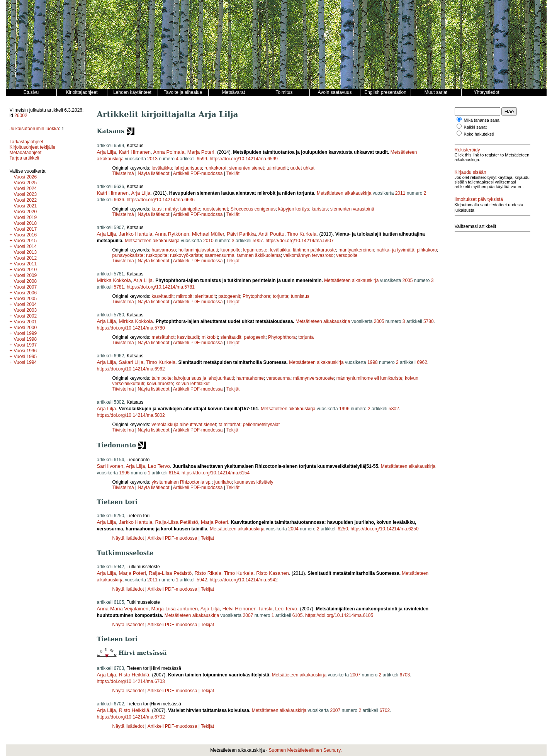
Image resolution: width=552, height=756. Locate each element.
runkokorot (215, 168)
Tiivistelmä (123, 173)
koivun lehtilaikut (193, 384)
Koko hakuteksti (479, 134)
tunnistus (300, 296)
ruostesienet (215, 209)
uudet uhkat (302, 168)
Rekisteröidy (467, 150)
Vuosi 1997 (25, 345)
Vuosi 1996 (25, 351)
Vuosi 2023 (25, 194)
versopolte (347, 255)
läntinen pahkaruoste (314, 250)
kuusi (157, 209)
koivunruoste (160, 384)
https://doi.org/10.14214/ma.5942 (244, 580)
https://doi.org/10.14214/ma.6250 (385, 529)
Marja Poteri (201, 152)
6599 (202, 159)
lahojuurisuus (188, 168)
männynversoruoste (313, 378)
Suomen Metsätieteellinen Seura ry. (305, 750)
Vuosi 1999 (25, 333)
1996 (344, 409)
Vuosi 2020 (25, 212)
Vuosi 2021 (25, 206)
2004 (293, 529)
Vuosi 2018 (25, 223)
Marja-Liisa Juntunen (174, 609)
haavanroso (164, 250)
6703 (405, 675)
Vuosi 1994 (25, 362)
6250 (343, 529)
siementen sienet (247, 168)
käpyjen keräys (294, 209)
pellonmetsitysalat (261, 425)
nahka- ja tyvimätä (395, 250)
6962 (422, 362)
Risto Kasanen (273, 573)
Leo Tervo (159, 466)
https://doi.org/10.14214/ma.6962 (131, 369)
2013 (152, 159)
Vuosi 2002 (25, 316)
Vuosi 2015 (25, 241)
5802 (394, 409)
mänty (171, 209)
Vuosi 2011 (25, 264)
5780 (429, 321)
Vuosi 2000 (25, 328)
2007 (248, 615)
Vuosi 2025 (25, 183)
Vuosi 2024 (25, 189)
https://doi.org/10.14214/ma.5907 (299, 241)
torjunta (280, 296)
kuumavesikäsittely (254, 482)
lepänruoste (255, 250)
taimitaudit (277, 168)
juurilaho (223, 482)
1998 (373, 362)
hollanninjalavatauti (198, 250)
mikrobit (184, 296)
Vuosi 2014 (25, 246)
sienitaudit (206, 296)
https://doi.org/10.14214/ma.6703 (131, 681)
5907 (258, 241)
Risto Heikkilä (134, 675)
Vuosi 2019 (25, 217)
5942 (202, 580)
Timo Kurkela (302, 234)
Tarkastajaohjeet (26, 142)
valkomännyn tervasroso (308, 255)
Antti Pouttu (271, 234)
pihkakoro (427, 250)
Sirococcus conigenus (253, 209)
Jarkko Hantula (136, 234)
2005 (408, 280)
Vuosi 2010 (25, 270)
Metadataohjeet (26, 153)
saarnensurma (220, 255)
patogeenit (229, 296)
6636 (119, 200)
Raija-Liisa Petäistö (177, 522)
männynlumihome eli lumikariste (369, 378)
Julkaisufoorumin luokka (34, 129)
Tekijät (233, 173)
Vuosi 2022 (25, 200)
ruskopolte (157, 255)
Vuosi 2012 (25, 258)
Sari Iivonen (110, 466)
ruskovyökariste (186, 255)
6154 (174, 473)
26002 (21, 116)
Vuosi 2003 (25, 310)
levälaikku (162, 168)
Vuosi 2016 (25, 235)
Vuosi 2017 (25, 229)
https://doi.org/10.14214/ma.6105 (339, 615)
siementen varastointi (352, 209)
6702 (385, 710)
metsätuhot (163, 337)
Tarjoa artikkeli (25, 158)
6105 (298, 615)
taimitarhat (229, 425)
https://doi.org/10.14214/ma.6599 (244, 159)
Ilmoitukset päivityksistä (479, 199)
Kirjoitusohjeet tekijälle (33, 147)
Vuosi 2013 (25, 252)
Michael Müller (208, 234)
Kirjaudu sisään (470, 172)
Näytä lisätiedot (154, 173)
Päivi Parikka (241, 234)
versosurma (278, 378)
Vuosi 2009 (25, 275)
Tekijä (232, 430)
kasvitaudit (163, 296)
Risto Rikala (208, 573)
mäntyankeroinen (356, 250)
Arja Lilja (107, 152)
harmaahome (250, 378)
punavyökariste (128, 255)
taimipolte (190, 209)
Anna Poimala (169, 152)
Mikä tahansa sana (482, 120)
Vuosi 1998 (25, 339)
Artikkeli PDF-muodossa (198, 173)
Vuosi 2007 (25, 287)
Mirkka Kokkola (114, 280)
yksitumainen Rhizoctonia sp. (182, 482)
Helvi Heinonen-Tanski (247, 609)
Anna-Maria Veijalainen (123, 609)
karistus (320, 209)
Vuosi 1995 (25, 357)
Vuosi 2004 (25, 304)
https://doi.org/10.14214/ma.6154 (216, 473)
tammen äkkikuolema (259, 255)
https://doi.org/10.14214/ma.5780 (131, 328)
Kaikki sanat (475, 127)
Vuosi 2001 (25, 322)
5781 (119, 287)
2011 (400, 193)
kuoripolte (231, 250)
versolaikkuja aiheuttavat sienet (184, 425)
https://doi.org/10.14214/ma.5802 (131, 415)
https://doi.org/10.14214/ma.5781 (161, 287)
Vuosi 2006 (25, 293)
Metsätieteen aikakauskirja (344, 193)
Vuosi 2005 (25, 299)
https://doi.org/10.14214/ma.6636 (161, 200)
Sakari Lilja (131, 362)
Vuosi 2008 (25, 281)
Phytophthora (256, 296)
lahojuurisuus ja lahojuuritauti (204, 378)
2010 (208, 241)
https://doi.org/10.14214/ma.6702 (131, 717)
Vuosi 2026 (25, 177)
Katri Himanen (135, 152)
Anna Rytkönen (172, 234)
